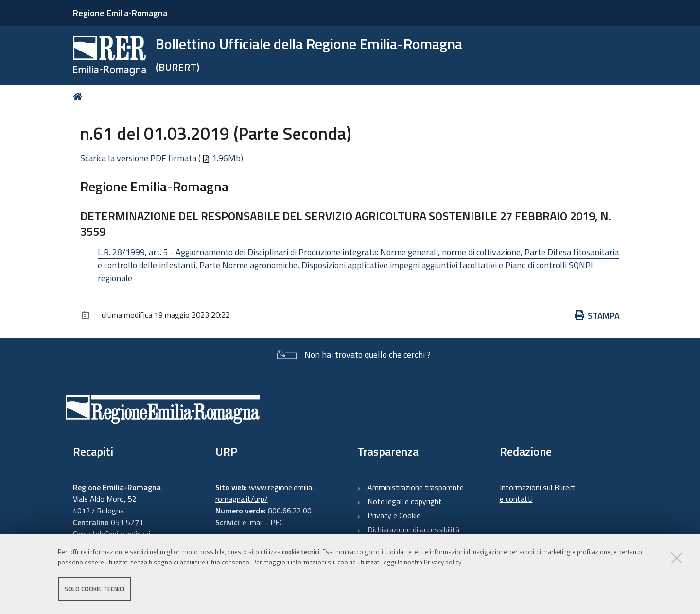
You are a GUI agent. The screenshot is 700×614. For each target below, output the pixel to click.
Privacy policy (443, 562)
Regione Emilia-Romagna (120, 13)
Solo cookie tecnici (94, 589)
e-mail (253, 522)
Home (79, 96)
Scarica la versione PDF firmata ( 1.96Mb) (162, 158)
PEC (277, 522)
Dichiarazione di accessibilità (413, 529)
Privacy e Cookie (394, 515)
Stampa (597, 316)
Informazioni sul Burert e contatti (537, 493)
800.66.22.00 (290, 511)
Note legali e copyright (405, 501)
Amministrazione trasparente (416, 487)
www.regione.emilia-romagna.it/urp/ (265, 493)
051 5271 (127, 522)
